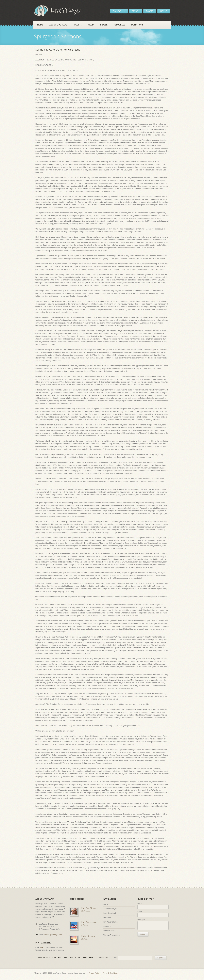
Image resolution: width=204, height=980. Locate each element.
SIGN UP (164, 11)
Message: (141, 920)
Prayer (104, 25)
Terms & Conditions (110, 973)
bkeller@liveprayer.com (53, 935)
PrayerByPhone (119, 11)
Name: (140, 904)
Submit (143, 934)
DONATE (150, 11)
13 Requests (86, 911)
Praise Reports (88, 936)
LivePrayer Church (110, 922)
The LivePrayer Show (112, 935)
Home (40, 25)
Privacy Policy (94, 973)
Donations (137, 25)
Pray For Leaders (89, 922)
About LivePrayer (59, 25)
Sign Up (160, 958)
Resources (119, 25)
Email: (140, 912)
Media (91, 25)
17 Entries (85, 939)
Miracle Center (109, 931)
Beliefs (78, 25)
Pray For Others (89, 908)
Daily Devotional (110, 913)
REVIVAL (136, 11)
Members (107, 926)
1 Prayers (85, 925)
